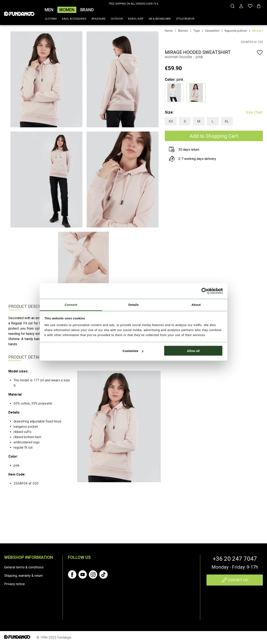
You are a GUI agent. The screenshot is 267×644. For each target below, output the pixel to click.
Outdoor (117, 19)
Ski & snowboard (160, 19)
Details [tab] (133, 304)
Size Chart (254, 112)
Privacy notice (14, 584)
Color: (170, 79)
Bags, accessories (74, 19)
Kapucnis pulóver (236, 31)
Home (169, 31)
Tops (197, 31)
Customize (133, 351)
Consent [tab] (71, 304)
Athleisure (98, 19)
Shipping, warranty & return (23, 576)
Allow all (193, 351)
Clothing (51, 19)
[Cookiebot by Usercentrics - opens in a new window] (205, 291)
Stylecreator (185, 19)
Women (67, 10)
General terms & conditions (24, 567)
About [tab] (196, 304)
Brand (87, 10)
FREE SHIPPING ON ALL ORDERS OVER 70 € (134, 4)
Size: (169, 112)
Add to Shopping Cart (214, 136)
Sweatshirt (212, 31)
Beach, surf (136, 19)
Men (49, 10)
